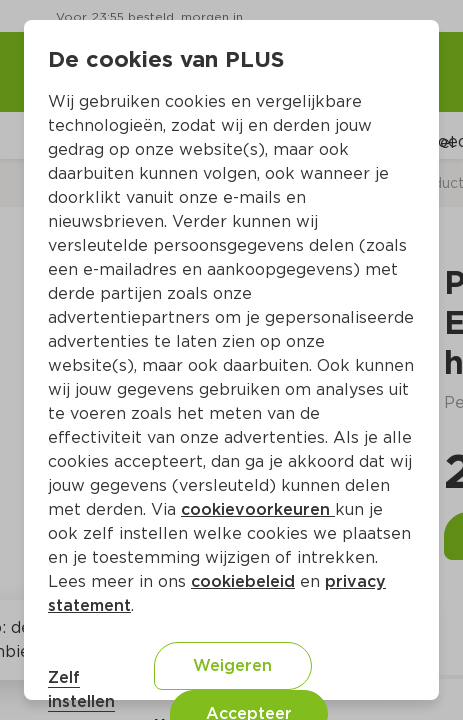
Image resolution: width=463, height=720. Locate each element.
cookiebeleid (243, 581)
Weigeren (232, 665)
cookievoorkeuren (258, 509)
